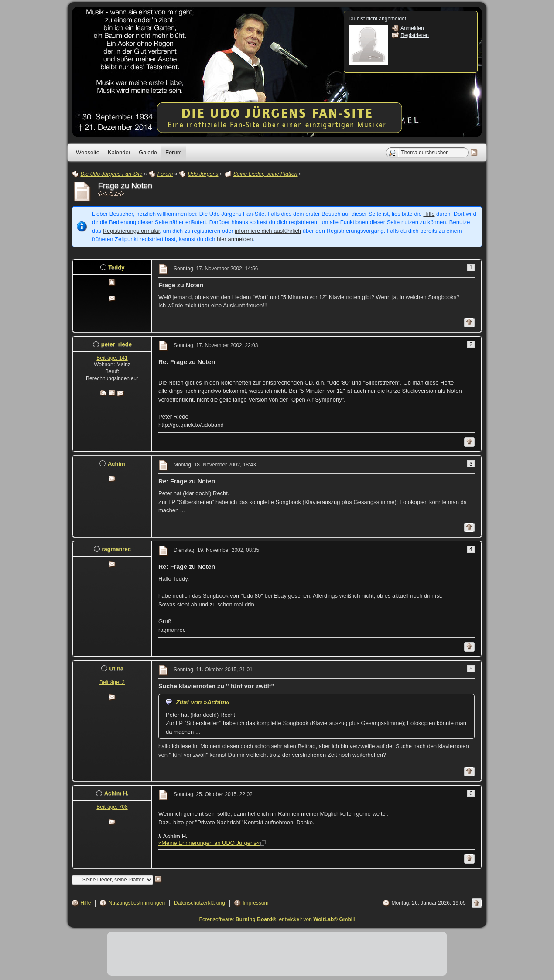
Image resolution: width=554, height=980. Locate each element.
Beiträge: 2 (112, 682)
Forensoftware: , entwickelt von (277, 919)
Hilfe (429, 214)
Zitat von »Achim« (203, 702)
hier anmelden (235, 239)
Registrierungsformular (132, 231)
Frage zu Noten (125, 186)
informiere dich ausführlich (268, 231)
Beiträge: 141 (112, 358)
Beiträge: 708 (112, 807)
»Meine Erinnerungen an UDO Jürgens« (209, 843)
